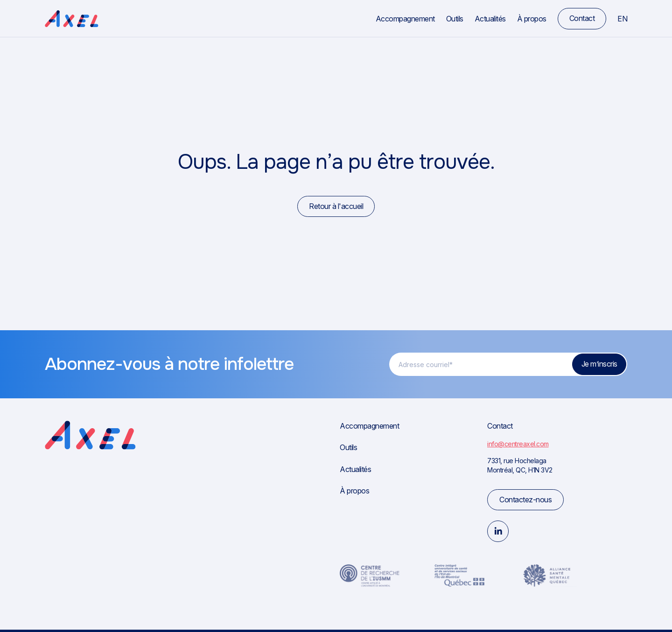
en (622, 19)
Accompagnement (405, 19)
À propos (532, 19)
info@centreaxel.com (518, 444)
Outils (455, 19)
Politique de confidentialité (593, 620)
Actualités (490, 19)
